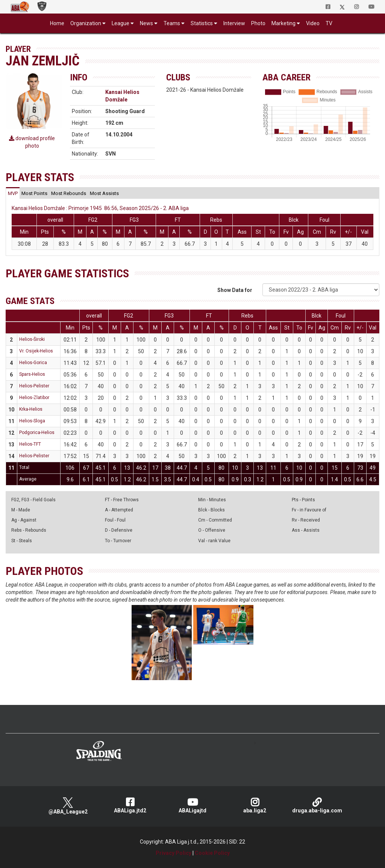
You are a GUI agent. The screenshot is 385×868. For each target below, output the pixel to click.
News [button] (146, 23)
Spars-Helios (32, 374)
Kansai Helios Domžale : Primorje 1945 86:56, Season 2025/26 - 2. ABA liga (100, 208)
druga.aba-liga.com (317, 805)
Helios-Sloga (32, 421)
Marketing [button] (283, 23)
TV (329, 23)
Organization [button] (86, 23)
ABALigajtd (192, 805)
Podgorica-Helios (37, 432)
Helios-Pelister (34, 386)
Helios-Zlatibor (34, 398)
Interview (234, 23)
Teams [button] (172, 23)
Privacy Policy (174, 853)
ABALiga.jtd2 (130, 805)
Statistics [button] (202, 23)
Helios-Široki (32, 339)
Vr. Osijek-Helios (36, 351)
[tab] (13, 193)
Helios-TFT (30, 444)
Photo (258, 23)
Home (57, 23)
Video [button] (313, 23)
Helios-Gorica (33, 363)
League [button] (121, 23)
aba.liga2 (255, 805)
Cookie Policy (212, 853)
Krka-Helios (31, 409)
